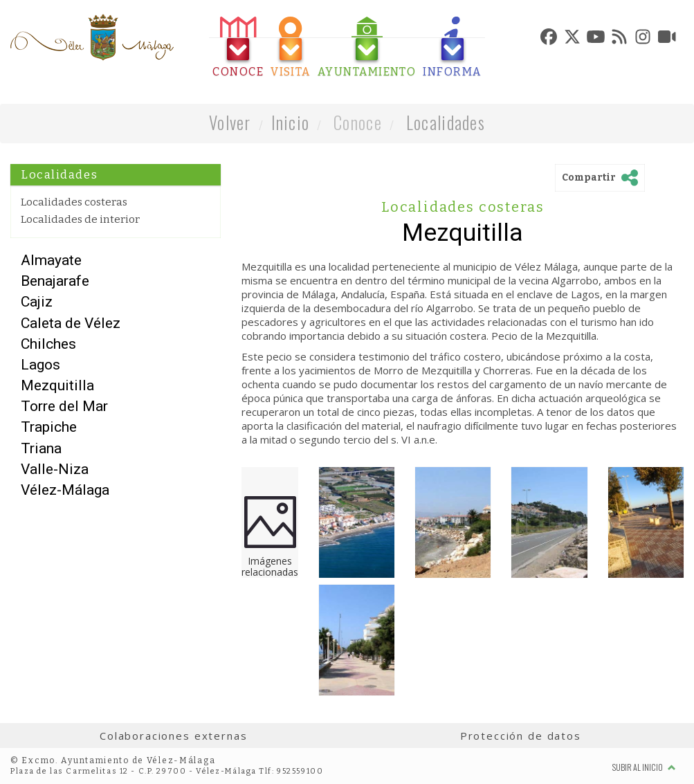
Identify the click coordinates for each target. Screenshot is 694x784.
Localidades (446, 122)
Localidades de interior (80, 219)
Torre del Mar (64, 406)
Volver (230, 122)
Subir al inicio (644, 767)
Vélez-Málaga (65, 490)
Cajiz (37, 302)
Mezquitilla (57, 385)
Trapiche (49, 427)
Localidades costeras (74, 202)
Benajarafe (55, 281)
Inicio (291, 122)
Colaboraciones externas (174, 736)
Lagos (40, 365)
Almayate (51, 260)
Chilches (48, 344)
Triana (41, 448)
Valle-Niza (55, 469)
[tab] (238, 47)
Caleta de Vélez (71, 323)
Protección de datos (521, 736)
